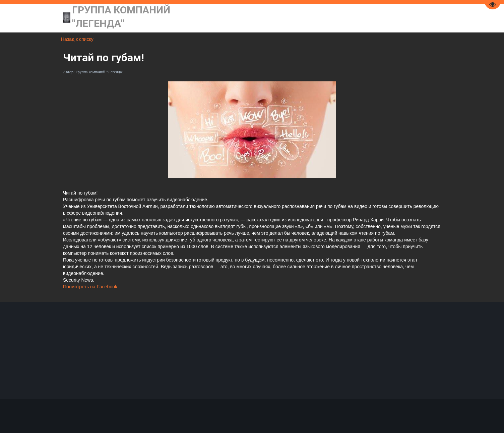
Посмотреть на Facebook (90, 287)
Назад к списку (77, 39)
